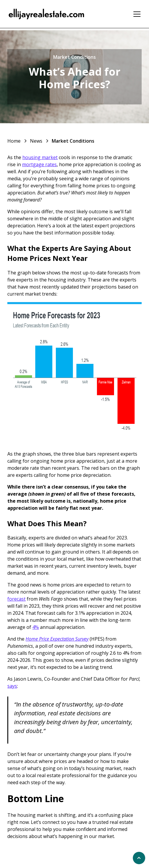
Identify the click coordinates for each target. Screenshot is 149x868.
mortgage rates (39, 164)
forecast (16, 599)
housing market (40, 157)
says (12, 686)
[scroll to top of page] (139, 858)
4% (36, 627)
